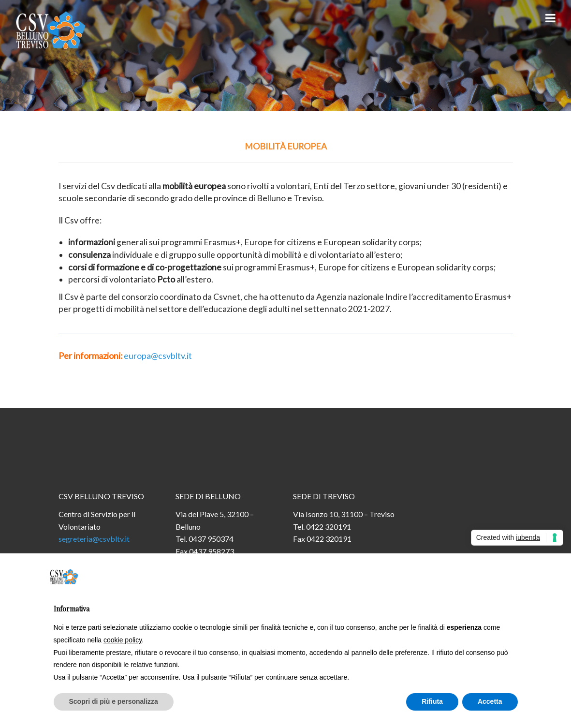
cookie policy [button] (123, 640)
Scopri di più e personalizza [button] (114, 701)
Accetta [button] (490, 701)
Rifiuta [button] (432, 701)
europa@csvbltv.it (158, 356)
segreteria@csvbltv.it (94, 539)
